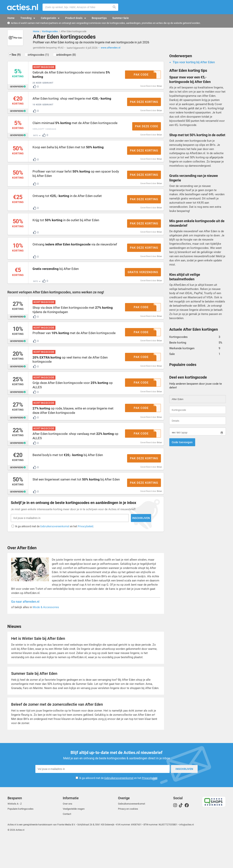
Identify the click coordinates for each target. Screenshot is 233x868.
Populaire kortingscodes (21, 839)
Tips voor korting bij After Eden (194, 64)
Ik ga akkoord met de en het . (119, 808)
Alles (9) (19, 56)
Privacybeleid (150, 808)
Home (36, 31)
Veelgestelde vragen (74, 839)
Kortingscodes (50, 31)
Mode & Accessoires (46, 638)
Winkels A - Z (15, 834)
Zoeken (114, 7)
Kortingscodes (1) (45, 56)
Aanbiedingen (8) (76, 56)
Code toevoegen (182, 444)
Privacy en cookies (128, 839)
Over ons (68, 834)
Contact (67, 844)
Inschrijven (99, 548)
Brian (159, 87)
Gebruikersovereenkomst (119, 808)
